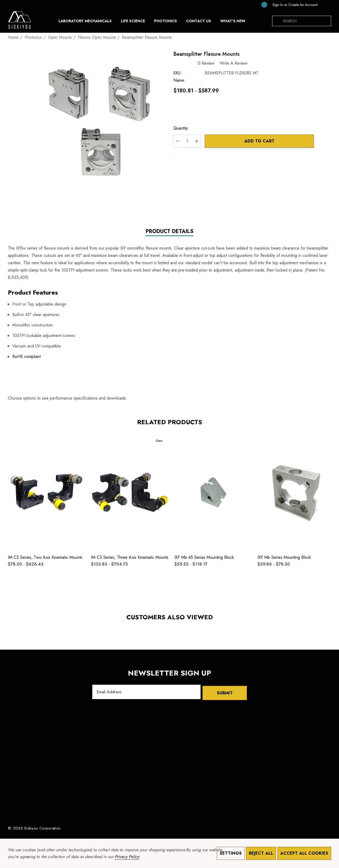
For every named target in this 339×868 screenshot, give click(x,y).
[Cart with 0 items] (260, 5)
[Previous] (319, 37)
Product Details (170, 232)
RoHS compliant (26, 357)
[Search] (277, 21)
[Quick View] (15, 452)
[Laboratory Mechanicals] (85, 22)
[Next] (327, 37)
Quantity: (184, 129)
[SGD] (326, 5)
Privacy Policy (127, 857)
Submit (225, 692)
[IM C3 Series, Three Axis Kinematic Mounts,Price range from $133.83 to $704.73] (130, 492)
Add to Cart (261, 142)
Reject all (261, 853)
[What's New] (233, 22)
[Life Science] (133, 22)
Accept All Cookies (304, 853)
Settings (231, 853)
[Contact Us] (198, 21)
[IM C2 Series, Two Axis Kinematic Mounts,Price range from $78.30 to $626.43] (47, 492)
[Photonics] (166, 22)
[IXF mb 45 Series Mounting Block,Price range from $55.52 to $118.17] (213, 492)
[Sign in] (278, 5)
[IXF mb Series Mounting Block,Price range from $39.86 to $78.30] (296, 492)
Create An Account (303, 5)
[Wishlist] (15, 441)
